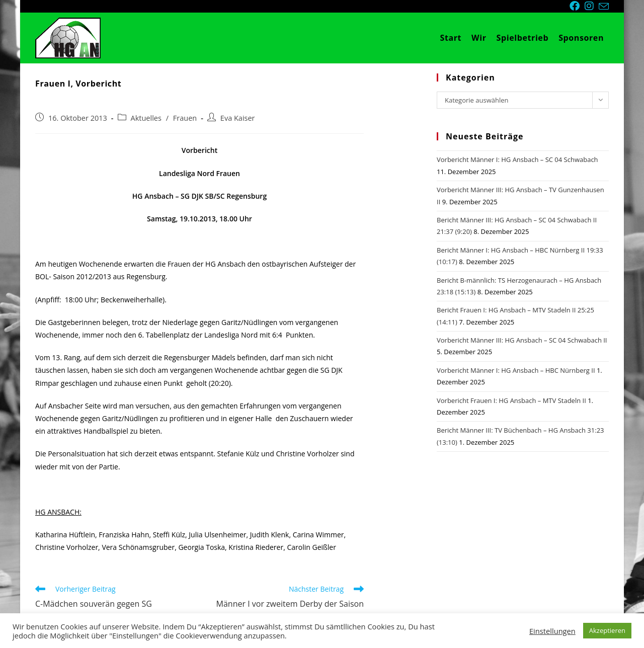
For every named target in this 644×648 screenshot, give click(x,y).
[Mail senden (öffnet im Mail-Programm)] (604, 7)
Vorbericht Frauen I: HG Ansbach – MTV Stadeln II (511, 400)
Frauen (185, 118)
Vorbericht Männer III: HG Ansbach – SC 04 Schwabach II (522, 340)
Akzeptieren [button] (607, 630)
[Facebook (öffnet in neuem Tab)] (577, 6)
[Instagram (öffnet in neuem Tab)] (592, 6)
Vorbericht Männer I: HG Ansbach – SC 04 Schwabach (517, 159)
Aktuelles (146, 118)
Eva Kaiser (238, 118)
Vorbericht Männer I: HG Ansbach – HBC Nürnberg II (516, 370)
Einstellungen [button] (552, 631)
